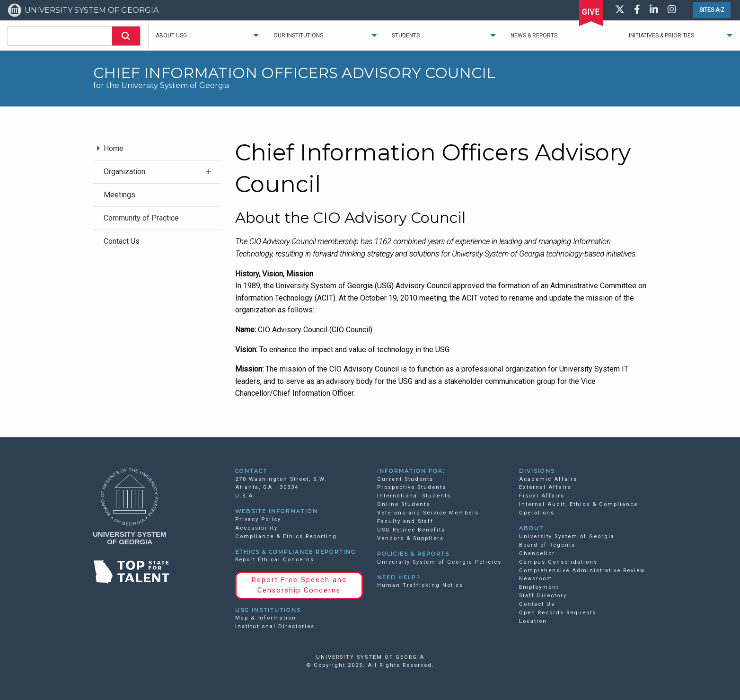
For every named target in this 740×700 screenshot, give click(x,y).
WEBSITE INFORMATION (277, 511)
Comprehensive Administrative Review (582, 571)
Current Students (405, 479)
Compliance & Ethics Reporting (286, 536)
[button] (126, 36)
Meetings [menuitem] (119, 195)
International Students (414, 496)
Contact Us (537, 604)
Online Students (404, 504)
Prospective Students (412, 487)
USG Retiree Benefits (411, 530)
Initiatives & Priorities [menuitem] (661, 35)
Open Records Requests (558, 613)
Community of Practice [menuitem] (141, 218)
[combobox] (60, 36)
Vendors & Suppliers (410, 538)
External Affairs (545, 487)
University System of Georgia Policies (439, 562)
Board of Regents (547, 545)
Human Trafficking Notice (420, 585)
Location (533, 621)
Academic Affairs (548, 479)
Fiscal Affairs (542, 496)
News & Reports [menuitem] (534, 35)
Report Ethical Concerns (275, 560)
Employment (539, 587)
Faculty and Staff (405, 521)
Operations (537, 513)
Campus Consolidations (558, 562)
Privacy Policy (258, 519)
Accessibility (256, 528)
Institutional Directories (275, 626)
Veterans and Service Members (428, 513)
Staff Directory (543, 596)
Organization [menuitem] (124, 172)
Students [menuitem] (406, 35)
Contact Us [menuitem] (122, 241)
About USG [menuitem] (171, 35)
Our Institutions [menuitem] (298, 35)
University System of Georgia (567, 536)
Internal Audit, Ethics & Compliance (578, 504)
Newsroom (536, 579)
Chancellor (537, 554)
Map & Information (266, 618)
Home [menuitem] (114, 148)
